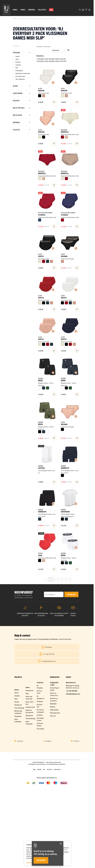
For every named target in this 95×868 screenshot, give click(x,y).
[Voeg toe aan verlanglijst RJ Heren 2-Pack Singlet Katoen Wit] (54, 482)
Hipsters (17, 696)
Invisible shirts (30, 707)
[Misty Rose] (44, 96)
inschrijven (71, 594)
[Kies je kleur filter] (22, 115)
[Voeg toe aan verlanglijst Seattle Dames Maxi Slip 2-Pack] (54, 268)
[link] (47, 579)
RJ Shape (40, 701)
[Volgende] (70, 579)
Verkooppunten (55, 713)
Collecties (40, 682)
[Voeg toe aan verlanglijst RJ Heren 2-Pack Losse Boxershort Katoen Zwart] (54, 525)
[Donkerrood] (62, 137)
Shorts (16, 693)
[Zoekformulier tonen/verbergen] (80, 10)
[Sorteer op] (59, 50)
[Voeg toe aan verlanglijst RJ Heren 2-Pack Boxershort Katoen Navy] (77, 394)
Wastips (53, 707)
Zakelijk (39, 769)
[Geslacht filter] (22, 101)
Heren (28, 687)
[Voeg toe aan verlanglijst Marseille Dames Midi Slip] (77, 144)
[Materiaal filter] (22, 122)
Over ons (53, 716)
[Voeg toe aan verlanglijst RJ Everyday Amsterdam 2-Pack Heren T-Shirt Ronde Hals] (77, 525)
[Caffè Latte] (66, 137)
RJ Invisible (40, 729)
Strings (17, 702)
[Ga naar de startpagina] (6, 10)
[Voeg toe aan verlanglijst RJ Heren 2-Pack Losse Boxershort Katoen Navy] (77, 482)
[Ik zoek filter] (22, 86)
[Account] (83, 10)
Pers (44, 769)
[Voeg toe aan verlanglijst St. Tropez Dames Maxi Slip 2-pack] (54, 226)
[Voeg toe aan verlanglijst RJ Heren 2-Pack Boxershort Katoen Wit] (77, 569)
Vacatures (50, 769)
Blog (34, 769)
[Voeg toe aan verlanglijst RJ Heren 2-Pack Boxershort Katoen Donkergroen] (54, 438)
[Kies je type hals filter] (22, 108)
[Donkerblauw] (40, 220)
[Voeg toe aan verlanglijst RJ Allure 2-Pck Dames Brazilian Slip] (77, 438)
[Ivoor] (62, 96)
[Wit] (40, 388)
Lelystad (41, 468)
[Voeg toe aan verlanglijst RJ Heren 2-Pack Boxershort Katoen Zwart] (54, 394)
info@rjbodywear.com (73, 694)
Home (15, 18)
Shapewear (18, 716)
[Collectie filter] (22, 130)
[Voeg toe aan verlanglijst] (86, 10)
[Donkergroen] (48, 388)
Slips (16, 699)
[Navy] (48, 261)
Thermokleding (19, 708)
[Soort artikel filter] (22, 93)
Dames (17, 690)
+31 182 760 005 (72, 691)
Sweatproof (18, 705)
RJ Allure (40, 715)
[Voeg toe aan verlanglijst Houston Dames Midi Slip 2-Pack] (54, 102)
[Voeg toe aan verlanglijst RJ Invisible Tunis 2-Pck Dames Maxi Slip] (54, 569)
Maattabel (53, 704)
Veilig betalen (54, 710)
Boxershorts (29, 690)
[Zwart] (40, 96)
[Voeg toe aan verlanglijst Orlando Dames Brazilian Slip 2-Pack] (77, 268)
